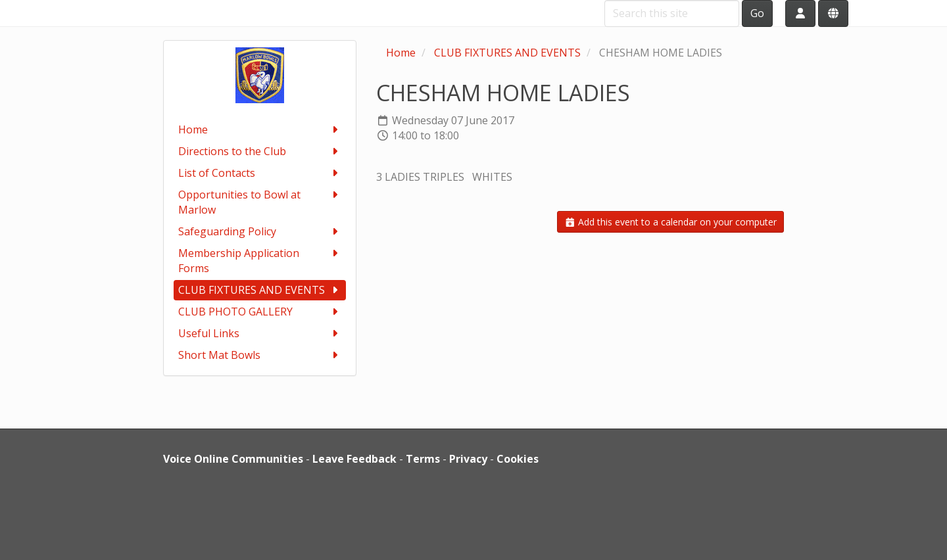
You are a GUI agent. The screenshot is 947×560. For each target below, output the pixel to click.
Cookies (518, 459)
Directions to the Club (260, 152)
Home (260, 130)
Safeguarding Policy (260, 232)
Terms (423, 459)
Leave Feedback (354, 459)
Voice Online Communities (233, 459)
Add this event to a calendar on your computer (671, 222)
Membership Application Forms (260, 261)
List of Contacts (260, 173)
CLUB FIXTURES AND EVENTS (260, 290)
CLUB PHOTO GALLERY (260, 312)
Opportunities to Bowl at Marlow (260, 202)
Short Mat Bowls (260, 355)
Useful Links (260, 334)
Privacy (468, 459)
